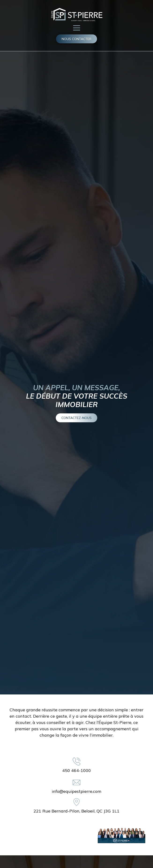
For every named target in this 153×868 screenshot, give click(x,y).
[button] (76, 28)
